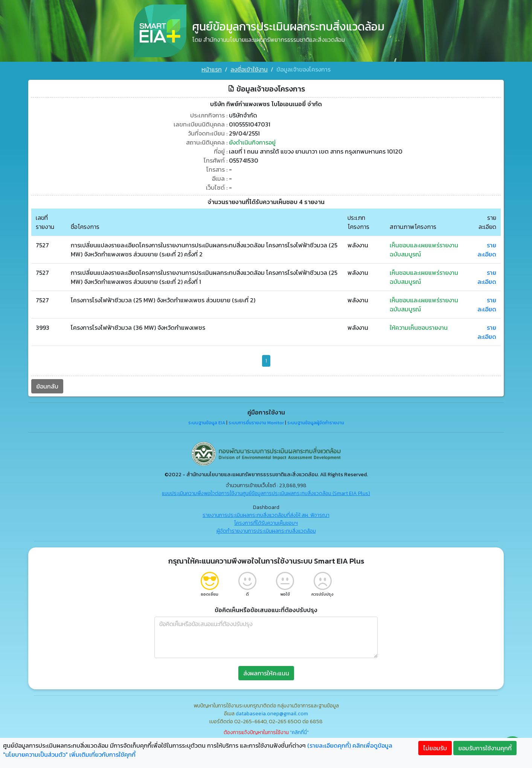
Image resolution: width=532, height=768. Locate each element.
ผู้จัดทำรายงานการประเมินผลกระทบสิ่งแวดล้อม (266, 531)
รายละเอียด (487, 250)
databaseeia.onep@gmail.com (272, 714)
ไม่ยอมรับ (435, 748)
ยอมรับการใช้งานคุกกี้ (485, 748)
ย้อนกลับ (47, 386)
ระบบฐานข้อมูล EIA (207, 423)
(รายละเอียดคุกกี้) (329, 745)
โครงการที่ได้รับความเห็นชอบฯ (266, 523)
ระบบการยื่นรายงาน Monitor (256, 423)
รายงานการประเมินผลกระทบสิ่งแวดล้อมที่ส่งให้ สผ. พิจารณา (266, 515)
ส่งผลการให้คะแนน (266, 673)
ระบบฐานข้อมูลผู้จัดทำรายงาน (316, 423)
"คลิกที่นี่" (299, 732)
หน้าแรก (212, 69)
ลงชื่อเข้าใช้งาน (249, 69)
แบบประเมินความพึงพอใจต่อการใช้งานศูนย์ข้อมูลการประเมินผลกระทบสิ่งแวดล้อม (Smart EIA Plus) (266, 493)
